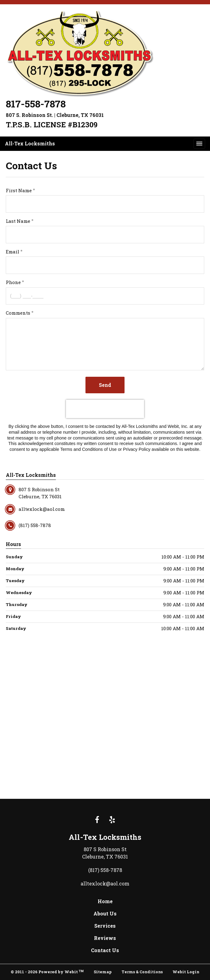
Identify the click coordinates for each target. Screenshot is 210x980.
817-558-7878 (36, 104)
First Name (19, 190)
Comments (18, 313)
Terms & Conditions (142, 972)
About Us (105, 913)
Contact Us (105, 950)
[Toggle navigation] (199, 144)
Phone (13, 282)
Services (105, 926)
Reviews (105, 938)
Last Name (18, 221)
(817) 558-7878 (105, 870)
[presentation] (105, 409)
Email (13, 252)
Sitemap (103, 972)
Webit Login (186, 972)
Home (105, 901)
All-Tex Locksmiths (30, 143)
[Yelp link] (112, 820)
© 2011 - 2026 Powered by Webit (47, 972)
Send (105, 385)
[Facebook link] (97, 820)
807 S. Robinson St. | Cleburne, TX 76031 (55, 115)
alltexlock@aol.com (105, 883)
